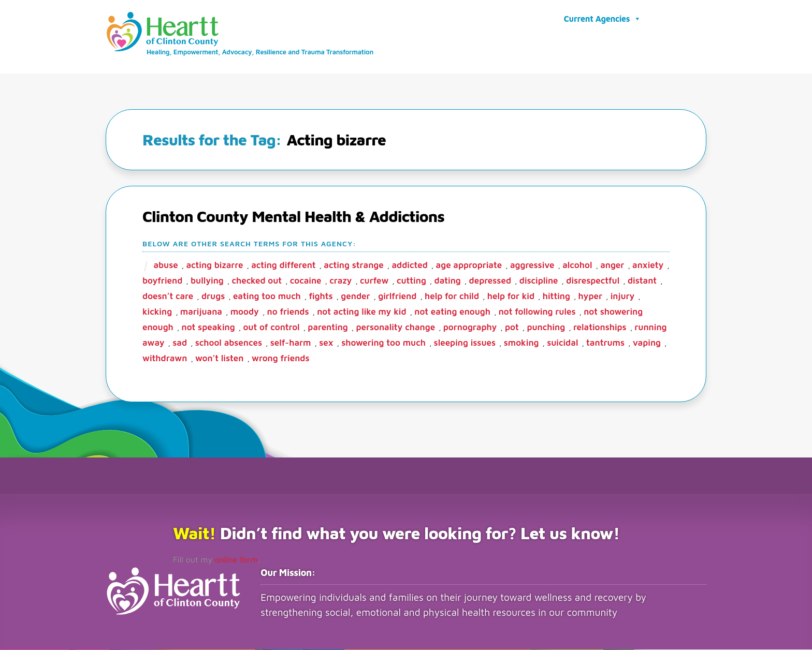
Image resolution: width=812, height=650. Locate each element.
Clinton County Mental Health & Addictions (293, 217)
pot (512, 328)
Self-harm (291, 343)
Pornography (470, 328)
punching (546, 328)
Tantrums (605, 343)
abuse (165, 265)
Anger (612, 265)
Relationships (600, 328)
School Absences (229, 343)
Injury (623, 297)
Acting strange (353, 265)
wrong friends (280, 359)
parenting (328, 328)
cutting (411, 281)
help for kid (511, 297)
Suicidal (562, 343)
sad (180, 343)
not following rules (537, 312)
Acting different (283, 265)
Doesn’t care (168, 297)
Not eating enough (452, 312)
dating (448, 281)
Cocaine (306, 281)
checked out (257, 281)
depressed (490, 281)
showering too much (383, 343)
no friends (288, 312)
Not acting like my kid (361, 312)
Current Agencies (603, 19)
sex (326, 343)
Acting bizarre (214, 265)
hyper (590, 297)
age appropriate (469, 265)
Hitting (556, 297)
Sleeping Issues (465, 343)
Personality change (395, 328)
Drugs (213, 297)
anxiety (648, 265)
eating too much (267, 297)
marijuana (201, 312)
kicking (157, 312)
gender (355, 297)
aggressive (532, 265)
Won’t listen (219, 359)
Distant (642, 281)
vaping (647, 343)
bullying (207, 281)
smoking (521, 343)
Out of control (271, 328)
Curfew (374, 281)
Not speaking (208, 328)
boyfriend (162, 281)
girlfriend (397, 297)
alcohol (577, 265)
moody (245, 312)
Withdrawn (165, 359)
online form (236, 560)
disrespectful (593, 281)
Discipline (539, 281)
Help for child (452, 297)
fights (321, 297)
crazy (340, 281)
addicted (409, 265)
